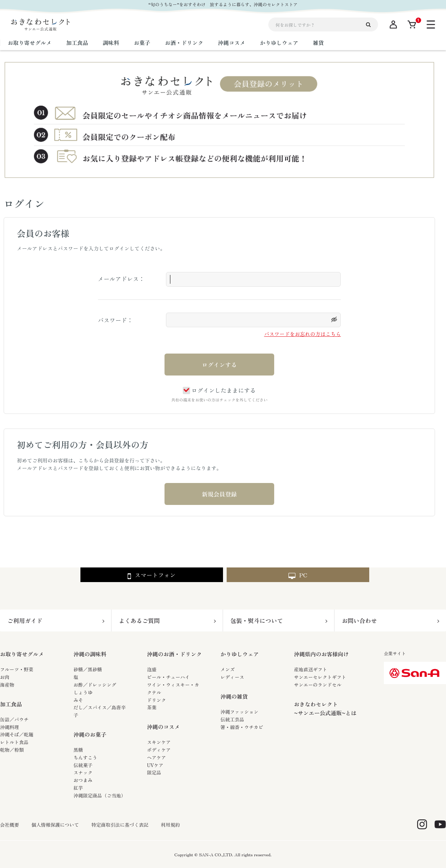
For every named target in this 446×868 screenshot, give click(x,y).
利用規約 (170, 825)
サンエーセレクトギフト (320, 677)
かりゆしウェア (240, 654)
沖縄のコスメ (163, 727)
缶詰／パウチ (14, 719)
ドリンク (156, 700)
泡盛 (152, 669)
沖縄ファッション (239, 712)
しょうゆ (83, 692)
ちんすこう (85, 757)
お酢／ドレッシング (95, 685)
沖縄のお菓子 (90, 734)
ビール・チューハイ (168, 677)
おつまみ (83, 780)
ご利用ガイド (25, 620)
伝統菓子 (83, 765)
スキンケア (159, 742)
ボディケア (159, 750)
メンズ (228, 669)
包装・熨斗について (257, 620)
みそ (78, 700)
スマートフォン (152, 575)
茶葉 (152, 707)
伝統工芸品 (232, 719)
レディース (232, 677)
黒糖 (78, 750)
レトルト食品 (14, 742)
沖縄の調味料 (90, 654)
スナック (83, 772)
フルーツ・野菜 (17, 669)
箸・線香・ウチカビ (242, 727)
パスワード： (116, 320)
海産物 (7, 685)
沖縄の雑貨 (234, 696)
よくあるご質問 (139, 620)
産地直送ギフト (311, 669)
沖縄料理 (10, 727)
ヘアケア (156, 757)
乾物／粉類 (12, 750)
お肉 (5, 677)
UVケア (155, 765)
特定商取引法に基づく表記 (120, 825)
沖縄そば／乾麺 (17, 734)
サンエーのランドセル (318, 685)
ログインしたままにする (219, 390)
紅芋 (78, 788)
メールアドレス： (121, 279)
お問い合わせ (359, 620)
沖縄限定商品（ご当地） (100, 795)
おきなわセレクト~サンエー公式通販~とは (325, 708)
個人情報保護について (55, 825)
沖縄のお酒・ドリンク (174, 654)
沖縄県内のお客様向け (321, 654)
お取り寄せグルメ (22, 654)
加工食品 (11, 704)
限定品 (154, 772)
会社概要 (10, 825)
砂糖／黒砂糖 (88, 669)
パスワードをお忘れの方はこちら (302, 334)
